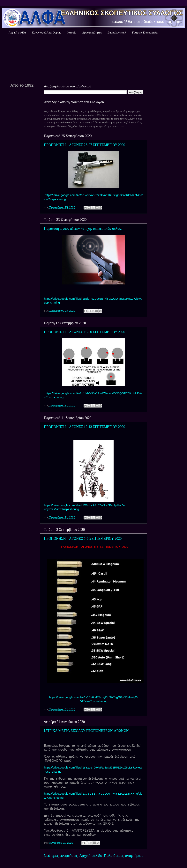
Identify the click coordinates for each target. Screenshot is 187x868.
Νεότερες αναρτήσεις (61, 856)
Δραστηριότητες (92, 33)
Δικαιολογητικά (117, 33)
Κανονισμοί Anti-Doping (47, 33)
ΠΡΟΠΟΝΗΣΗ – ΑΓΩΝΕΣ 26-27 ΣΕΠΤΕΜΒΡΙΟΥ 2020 (85, 145)
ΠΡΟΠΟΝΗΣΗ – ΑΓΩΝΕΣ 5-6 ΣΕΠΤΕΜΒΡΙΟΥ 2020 (83, 539)
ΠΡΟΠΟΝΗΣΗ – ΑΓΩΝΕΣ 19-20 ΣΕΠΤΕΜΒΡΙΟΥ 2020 (85, 332)
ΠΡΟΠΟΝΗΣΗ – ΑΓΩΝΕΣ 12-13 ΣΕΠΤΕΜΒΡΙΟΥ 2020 (85, 427)
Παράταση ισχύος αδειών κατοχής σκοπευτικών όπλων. (83, 229)
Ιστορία (72, 33)
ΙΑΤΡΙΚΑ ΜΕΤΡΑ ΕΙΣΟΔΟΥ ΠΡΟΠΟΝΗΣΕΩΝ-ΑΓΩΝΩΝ (86, 731)
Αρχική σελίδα (17, 33)
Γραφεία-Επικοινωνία (145, 33)
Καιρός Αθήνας (93, 56)
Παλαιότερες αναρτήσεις (123, 856)
